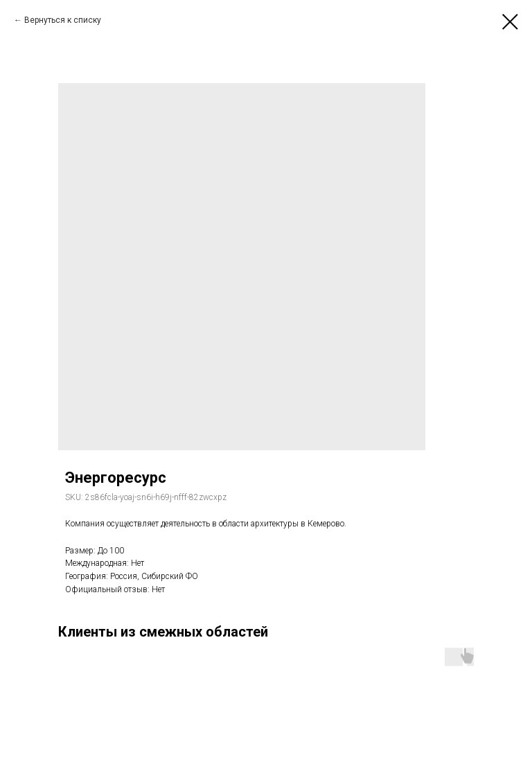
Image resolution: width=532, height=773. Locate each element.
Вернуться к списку (63, 20)
